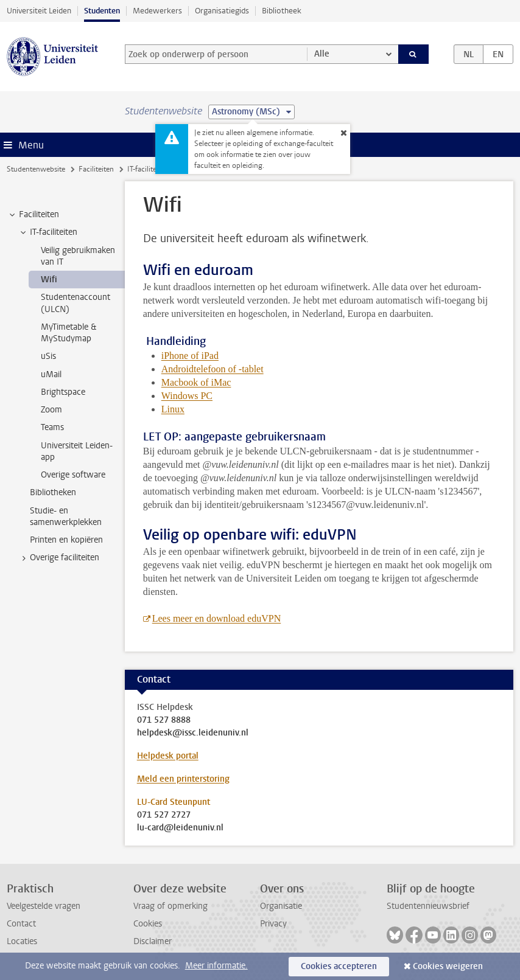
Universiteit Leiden (39, 11)
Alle (322, 54)
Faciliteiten (96, 169)
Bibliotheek (282, 11)
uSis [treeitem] (48, 356)
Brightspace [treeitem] (63, 392)
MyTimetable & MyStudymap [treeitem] (69, 333)
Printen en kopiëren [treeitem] (66, 540)
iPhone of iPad (190, 356)
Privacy (273, 924)
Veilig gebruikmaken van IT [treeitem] (78, 256)
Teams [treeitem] (52, 427)
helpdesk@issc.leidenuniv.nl (193, 733)
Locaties (22, 941)
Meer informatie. (216, 966)
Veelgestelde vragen (44, 906)
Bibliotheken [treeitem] (53, 492)
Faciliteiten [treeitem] (33, 215)
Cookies (148, 924)
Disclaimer (153, 941)
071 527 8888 (164, 720)
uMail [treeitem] (51, 374)
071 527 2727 (164, 815)
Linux (173, 409)
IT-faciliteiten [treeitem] (48, 232)
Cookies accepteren (339, 966)
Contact (21, 924)
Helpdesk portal (168, 756)
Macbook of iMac (196, 382)
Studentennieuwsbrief (428, 906)
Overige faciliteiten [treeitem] (59, 558)
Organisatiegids (222, 11)
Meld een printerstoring (183, 779)
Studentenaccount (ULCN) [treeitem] (76, 303)
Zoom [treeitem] (51, 410)
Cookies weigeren (448, 966)
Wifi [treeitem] (49, 280)
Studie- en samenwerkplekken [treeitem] (66, 516)
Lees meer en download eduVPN (217, 618)
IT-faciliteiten (148, 169)
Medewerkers (157, 11)
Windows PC (187, 396)
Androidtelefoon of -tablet (213, 369)
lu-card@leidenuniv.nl (180, 828)
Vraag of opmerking (170, 906)
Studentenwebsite (36, 169)
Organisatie (281, 906)
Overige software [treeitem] (73, 475)
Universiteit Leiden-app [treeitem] (77, 451)
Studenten (102, 11)
